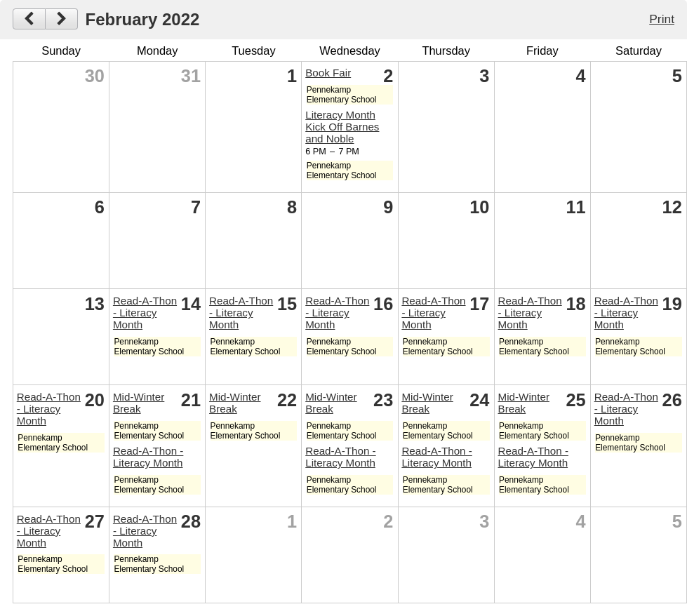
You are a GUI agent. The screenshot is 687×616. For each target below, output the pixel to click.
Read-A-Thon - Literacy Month (145, 313)
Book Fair (328, 73)
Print (662, 19)
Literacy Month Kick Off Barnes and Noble (342, 127)
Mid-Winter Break (139, 403)
